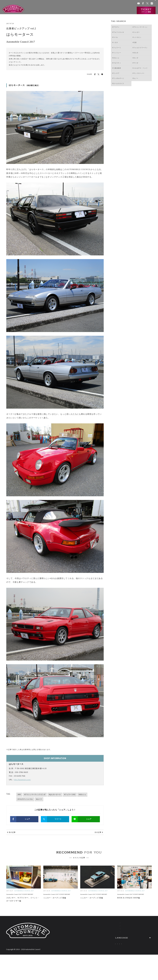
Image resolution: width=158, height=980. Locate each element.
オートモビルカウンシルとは (54, 10)
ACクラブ (102, 4)
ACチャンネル (112, 4)
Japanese (114, 957)
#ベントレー (117, 53)
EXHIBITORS (107, 934)
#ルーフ (39, 799)
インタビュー (128, 10)
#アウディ (116, 27)
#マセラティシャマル (25, 799)
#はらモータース (55, 795)
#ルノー (135, 78)
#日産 (135, 42)
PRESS (139, 949)
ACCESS (140, 941)
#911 (19, 795)
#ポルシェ (82, 795)
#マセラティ (117, 63)
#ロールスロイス (118, 83)
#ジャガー (136, 32)
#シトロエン (137, 37)
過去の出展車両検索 (99, 10)
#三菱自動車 (117, 68)
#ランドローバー (138, 73)
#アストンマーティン (140, 27)
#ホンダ (135, 58)
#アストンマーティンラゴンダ (35, 795)
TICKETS (104, 949)
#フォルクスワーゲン (140, 48)
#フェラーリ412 (70, 795)
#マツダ (135, 63)
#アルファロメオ (118, 32)
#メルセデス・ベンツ (140, 68)
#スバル (115, 37)
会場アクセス (92, 4)
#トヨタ (115, 42)
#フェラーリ (117, 48)
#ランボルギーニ (118, 78)
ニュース (115, 10)
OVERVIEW (143, 934)
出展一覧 (84, 10)
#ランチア (116, 73)
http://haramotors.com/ (24, 780)
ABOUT (103, 926)
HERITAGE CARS (110, 941)
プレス (121, 4)
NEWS (139, 926)
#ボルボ (135, 53)
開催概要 (73, 10)
